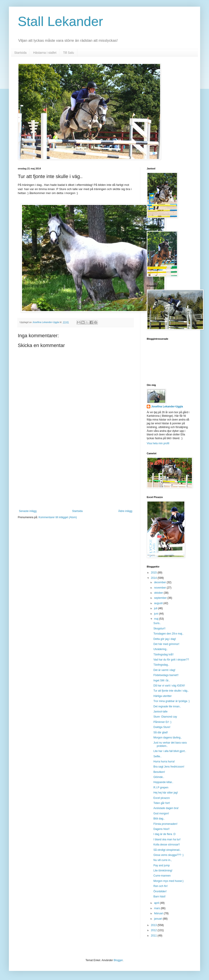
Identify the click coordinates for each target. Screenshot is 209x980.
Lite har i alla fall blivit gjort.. (170, 751)
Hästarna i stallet (45, 53)
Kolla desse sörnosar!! (167, 845)
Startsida (20, 53)
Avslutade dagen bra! (166, 808)
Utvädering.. (161, 649)
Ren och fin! (161, 886)
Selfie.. (158, 756)
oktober (159, 593)
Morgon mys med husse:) (168, 881)
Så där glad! (161, 732)
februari (159, 913)
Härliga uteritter (163, 696)
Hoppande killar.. (163, 782)
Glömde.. (159, 777)
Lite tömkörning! (163, 871)
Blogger (118, 960)
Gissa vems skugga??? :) (168, 855)
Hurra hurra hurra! (164, 762)
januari (158, 919)
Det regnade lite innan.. (167, 706)
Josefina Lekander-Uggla (167, 407)
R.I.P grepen (161, 788)
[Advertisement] (76, 476)
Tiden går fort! (162, 803)
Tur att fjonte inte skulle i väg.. (171, 691)
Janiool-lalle (160, 712)
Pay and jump (162, 865)
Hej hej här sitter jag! (166, 793)
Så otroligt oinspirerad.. (167, 850)
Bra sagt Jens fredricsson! (169, 767)
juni (157, 614)
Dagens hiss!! (162, 829)
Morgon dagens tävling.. (168, 738)
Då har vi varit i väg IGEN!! (169, 686)
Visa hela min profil (158, 443)
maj (157, 619)
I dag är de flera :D (164, 834)
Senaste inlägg (28, 511)
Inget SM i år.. (162, 680)
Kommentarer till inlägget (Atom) (58, 517)
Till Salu (69, 53)
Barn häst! (160, 897)
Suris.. (157, 623)
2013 (154, 925)
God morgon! (161, 813)
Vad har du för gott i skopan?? (171, 660)
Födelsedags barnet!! (166, 675)
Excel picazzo (162, 798)
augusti (159, 603)
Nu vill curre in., (163, 860)
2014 (154, 578)
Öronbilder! (160, 891)
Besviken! (159, 772)
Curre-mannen (162, 876)
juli (156, 608)
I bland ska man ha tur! (167, 839)
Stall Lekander (60, 21)
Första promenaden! (165, 824)
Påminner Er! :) (162, 722)
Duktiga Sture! (162, 727)
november (160, 588)
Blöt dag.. (159, 819)
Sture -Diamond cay (165, 717)
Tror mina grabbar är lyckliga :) (172, 701)
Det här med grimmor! (166, 644)
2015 (154, 573)
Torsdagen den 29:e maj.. (168, 634)
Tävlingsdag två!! (164, 655)
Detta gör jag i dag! (165, 639)
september (161, 598)
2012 (154, 930)
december (160, 582)
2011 (154, 936)
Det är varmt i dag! (164, 670)
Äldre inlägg (125, 511)
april (157, 903)
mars (157, 908)
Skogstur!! (159, 629)
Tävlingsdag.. (161, 665)
